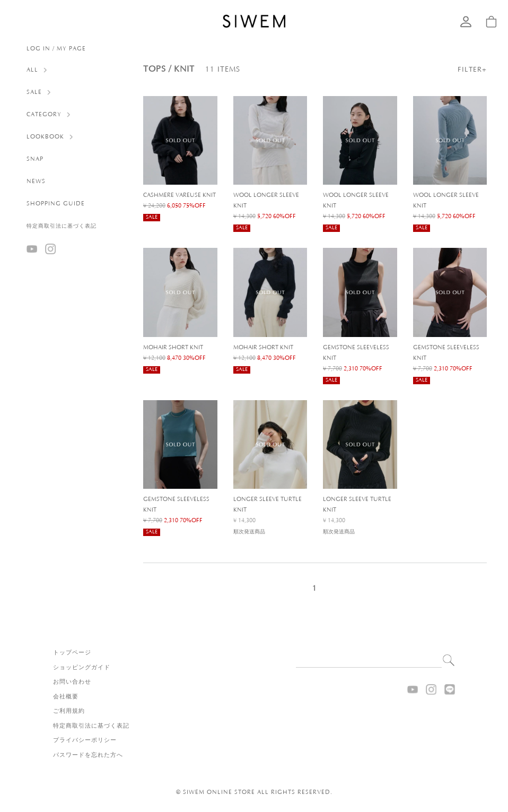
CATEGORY (44, 115)
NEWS (36, 182)
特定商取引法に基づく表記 (62, 226)
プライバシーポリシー (85, 740)
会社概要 (66, 697)
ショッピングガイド (82, 668)
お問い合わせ (72, 682)
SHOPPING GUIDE (56, 204)
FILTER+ (472, 70)
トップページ (72, 653)
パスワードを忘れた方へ (88, 755)
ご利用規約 (69, 711)
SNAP (35, 159)
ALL (32, 70)
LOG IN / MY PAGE (56, 49)
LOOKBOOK (45, 137)
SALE (34, 92)
